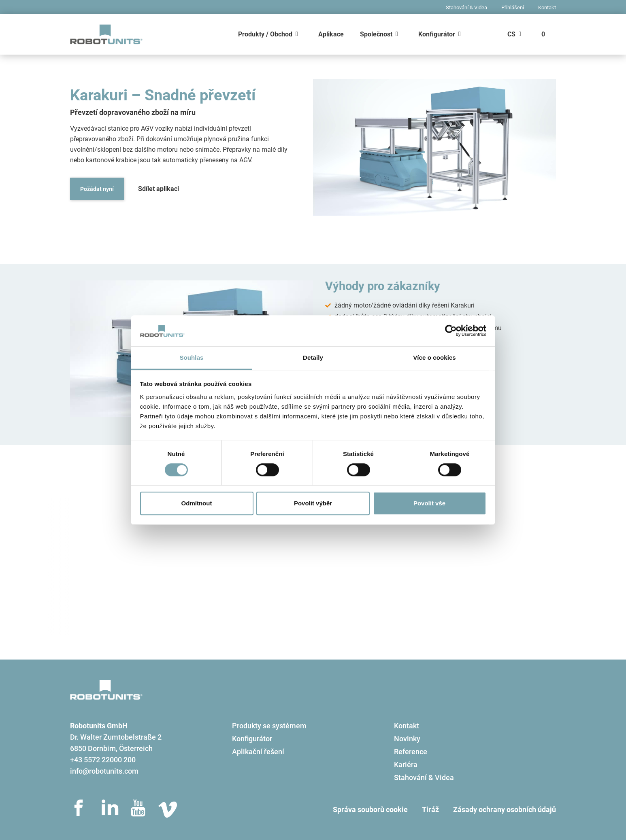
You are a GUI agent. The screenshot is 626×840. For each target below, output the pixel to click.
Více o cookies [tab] (434, 357)
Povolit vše (429, 503)
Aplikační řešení (258, 752)
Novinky (407, 739)
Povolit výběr (313, 503)
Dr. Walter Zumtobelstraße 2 (116, 737)
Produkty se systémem (269, 726)
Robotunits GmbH (99, 726)
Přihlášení (513, 7)
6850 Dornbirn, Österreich (111, 748)
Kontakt (547, 7)
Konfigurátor (437, 34)
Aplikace (331, 34)
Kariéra (406, 765)
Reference (411, 752)
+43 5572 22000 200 (103, 760)
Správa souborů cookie (370, 809)
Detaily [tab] (313, 357)
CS (511, 34)
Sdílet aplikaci (159, 189)
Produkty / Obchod (265, 34)
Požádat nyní (97, 189)
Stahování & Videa (466, 7)
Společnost (376, 34)
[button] (79, 349)
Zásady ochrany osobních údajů (505, 809)
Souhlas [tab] (191, 357)
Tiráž (430, 809)
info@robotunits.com (104, 771)
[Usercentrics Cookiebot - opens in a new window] (451, 331)
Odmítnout (197, 503)
